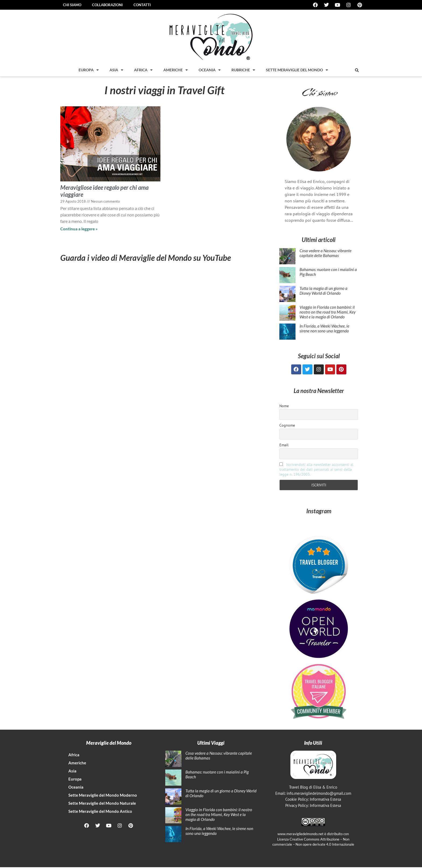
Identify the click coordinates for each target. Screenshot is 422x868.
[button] (357, 70)
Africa (143, 70)
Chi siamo (72, 5)
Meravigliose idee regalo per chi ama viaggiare (104, 191)
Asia (116, 70)
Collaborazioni (107, 5)
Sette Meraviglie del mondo (297, 70)
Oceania (210, 70)
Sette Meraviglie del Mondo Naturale (102, 804)
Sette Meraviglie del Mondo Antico (100, 812)
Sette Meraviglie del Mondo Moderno (103, 796)
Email (284, 446)
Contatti (142, 5)
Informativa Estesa (325, 800)
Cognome (287, 426)
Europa (89, 70)
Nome (284, 407)
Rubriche (243, 70)
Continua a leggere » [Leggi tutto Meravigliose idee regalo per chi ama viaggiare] (79, 229)
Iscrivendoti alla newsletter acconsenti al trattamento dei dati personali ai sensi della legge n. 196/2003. (316, 470)
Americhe (176, 70)
